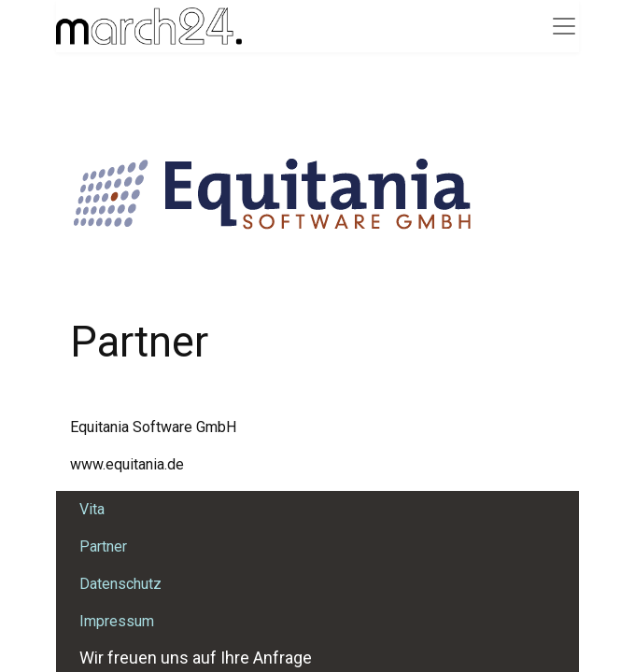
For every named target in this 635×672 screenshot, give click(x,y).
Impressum (117, 621)
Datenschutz (120, 584)
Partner (103, 546)
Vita (92, 509)
